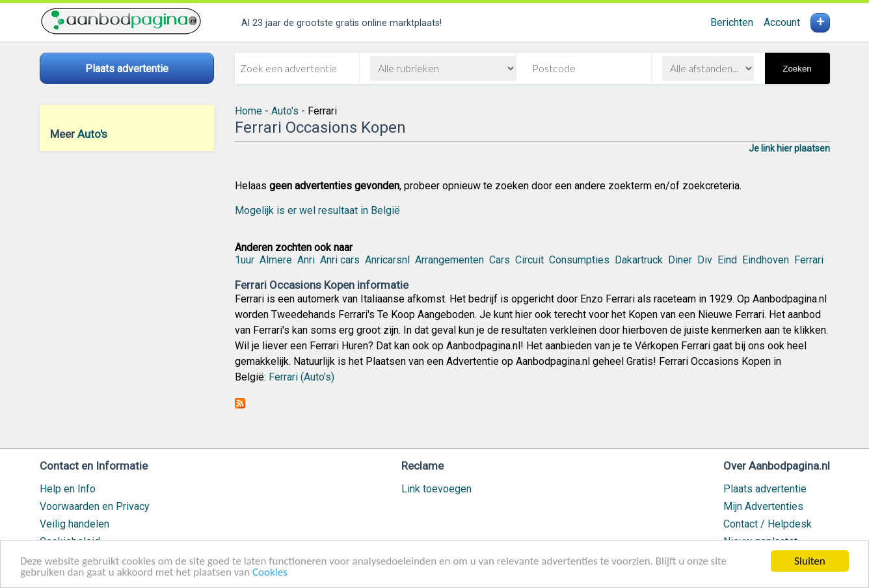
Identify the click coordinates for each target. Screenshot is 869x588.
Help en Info (68, 489)
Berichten (732, 22)
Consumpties (579, 260)
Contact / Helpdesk (768, 524)
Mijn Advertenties (763, 506)
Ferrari (809, 260)
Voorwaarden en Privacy (95, 506)
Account (782, 22)
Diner (680, 260)
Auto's (92, 134)
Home (248, 111)
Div (705, 260)
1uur (245, 260)
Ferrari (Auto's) (301, 377)
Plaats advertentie (765, 489)
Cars (500, 260)
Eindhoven (766, 260)
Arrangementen (449, 260)
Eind (727, 260)
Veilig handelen (74, 524)
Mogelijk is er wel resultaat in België (317, 210)
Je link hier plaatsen (789, 148)
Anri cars (340, 260)
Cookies (270, 573)
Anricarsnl (387, 260)
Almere (276, 260)
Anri (306, 260)
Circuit (529, 260)
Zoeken (797, 69)
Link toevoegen (436, 489)
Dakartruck (639, 260)
